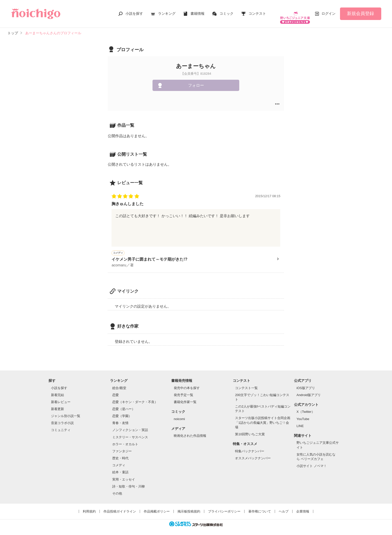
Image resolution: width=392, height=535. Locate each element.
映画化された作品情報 (190, 431)
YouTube (303, 415)
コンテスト (257, 11)
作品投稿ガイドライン (120, 507)
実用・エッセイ (124, 475)
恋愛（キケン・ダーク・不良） (135, 398)
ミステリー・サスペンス (130, 433)
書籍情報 (197, 11)
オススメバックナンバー (253, 454)
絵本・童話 (120, 468)
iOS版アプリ (306, 384)
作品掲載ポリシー (157, 507)
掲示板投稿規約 (189, 507)
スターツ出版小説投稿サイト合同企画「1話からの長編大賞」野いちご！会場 (263, 418)
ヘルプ (284, 507)
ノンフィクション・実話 (130, 426)
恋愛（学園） (122, 412)
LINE (300, 422)
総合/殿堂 (119, 384)
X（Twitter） (306, 407)
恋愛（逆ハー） (124, 405)
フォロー (196, 80)
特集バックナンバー (250, 447)
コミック (226, 11)
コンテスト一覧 (246, 384)
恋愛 (115, 391)
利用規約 (89, 507)
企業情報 (303, 507)
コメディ (119, 461)
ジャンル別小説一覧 (66, 412)
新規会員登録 (360, 11)
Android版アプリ (309, 391)
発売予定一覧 (183, 391)
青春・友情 (120, 419)
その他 (117, 489)
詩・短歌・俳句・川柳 (128, 482)
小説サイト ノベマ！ (312, 462)
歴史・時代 (120, 454)
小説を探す (134, 11)
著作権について (260, 507)
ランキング (167, 11)
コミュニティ (61, 426)
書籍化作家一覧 (185, 398)
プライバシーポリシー (224, 507)
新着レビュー (61, 398)
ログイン (328, 11)
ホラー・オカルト (125, 440)
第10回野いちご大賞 (250, 430)
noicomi (179, 415)
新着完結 (57, 391)
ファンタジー (122, 447)
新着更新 (57, 405)
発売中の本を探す (187, 384)
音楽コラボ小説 (62, 419)
